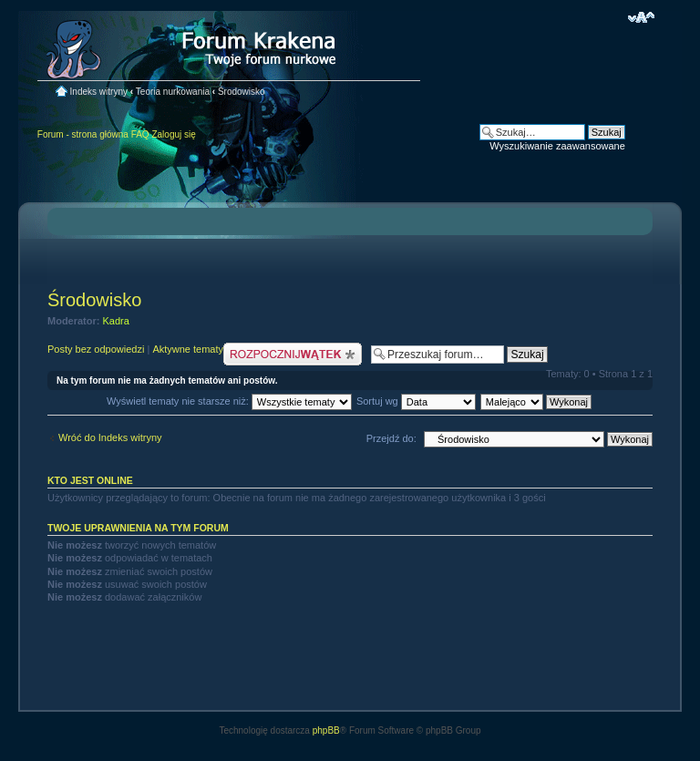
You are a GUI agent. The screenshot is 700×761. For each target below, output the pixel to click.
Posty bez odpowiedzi (96, 349)
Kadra (116, 321)
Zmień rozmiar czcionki (641, 17)
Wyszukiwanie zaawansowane (557, 146)
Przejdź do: (391, 438)
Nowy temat (293, 354)
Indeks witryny (99, 92)
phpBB (326, 730)
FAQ (140, 134)
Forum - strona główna (83, 134)
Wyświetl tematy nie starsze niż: (229, 401)
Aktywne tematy (188, 349)
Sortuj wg (416, 401)
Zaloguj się (173, 134)
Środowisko (242, 92)
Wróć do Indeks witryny (110, 437)
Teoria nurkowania (173, 92)
